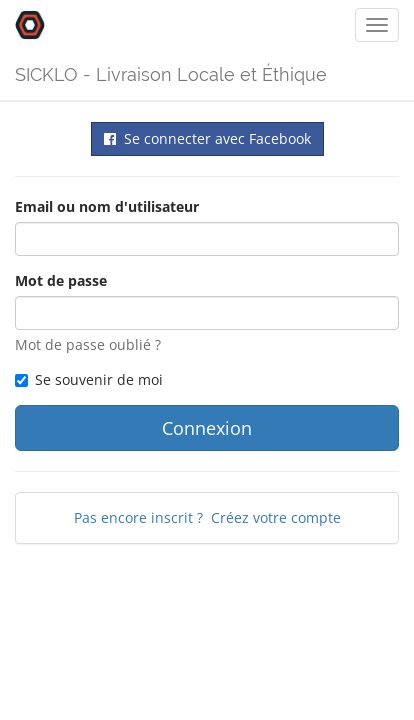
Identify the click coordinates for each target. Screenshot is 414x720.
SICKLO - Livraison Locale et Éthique (171, 74)
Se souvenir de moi (89, 379)
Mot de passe (61, 280)
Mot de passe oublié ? (88, 344)
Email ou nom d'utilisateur (107, 206)
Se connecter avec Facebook (207, 138)
